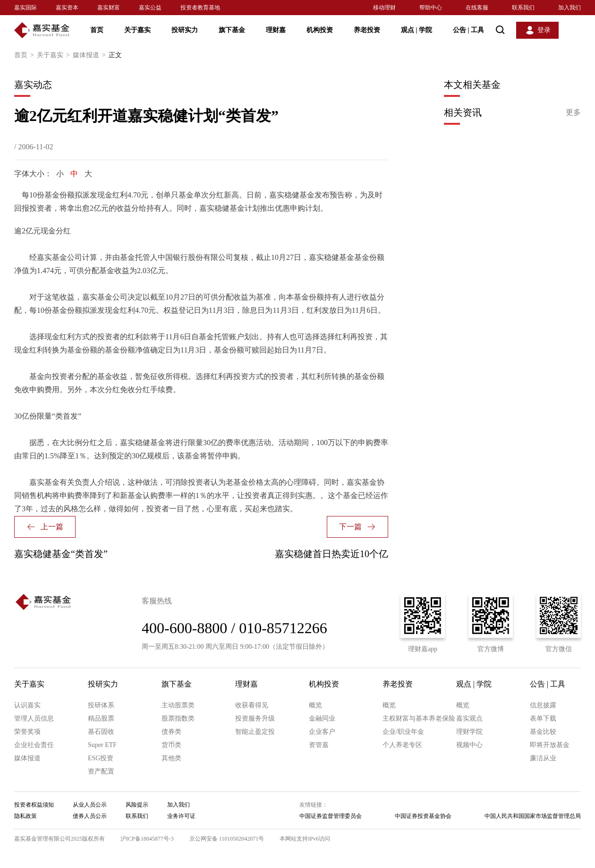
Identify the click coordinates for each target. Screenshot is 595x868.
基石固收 (101, 732)
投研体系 (101, 705)
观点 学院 (416, 30)
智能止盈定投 (255, 732)
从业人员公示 (90, 805)
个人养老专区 (402, 745)
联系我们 (523, 8)
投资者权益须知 (34, 805)
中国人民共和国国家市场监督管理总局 (533, 816)
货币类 (171, 745)
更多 (573, 112)
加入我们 (569, 8)
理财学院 (469, 732)
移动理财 (384, 8)
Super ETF (102, 745)
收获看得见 (252, 705)
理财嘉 (276, 30)
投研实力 (185, 30)
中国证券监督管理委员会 (331, 816)
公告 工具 (468, 30)
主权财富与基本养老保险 (419, 718)
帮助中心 (431, 8)
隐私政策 (25, 816)
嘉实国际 (25, 8)
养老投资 (367, 30)
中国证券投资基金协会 (423, 816)
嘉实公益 (150, 8)
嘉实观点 (469, 718)
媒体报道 (91, 55)
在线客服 (477, 8)
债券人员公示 (90, 816)
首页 (97, 30)
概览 (315, 705)
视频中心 (469, 745)
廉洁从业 (543, 758)
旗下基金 (232, 30)
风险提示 (137, 805)
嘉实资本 (67, 8)
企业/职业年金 (403, 732)
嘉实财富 (109, 8)
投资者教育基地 (200, 8)
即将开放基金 (550, 745)
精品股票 (101, 718)
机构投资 (320, 30)
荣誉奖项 (27, 732)
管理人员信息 (34, 718)
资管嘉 (319, 745)
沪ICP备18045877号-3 (147, 839)
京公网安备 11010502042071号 (227, 839)
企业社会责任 (34, 745)
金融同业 (322, 718)
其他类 (171, 758)
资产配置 (101, 771)
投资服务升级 (255, 718)
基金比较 (543, 732)
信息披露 (543, 705)
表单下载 (543, 718)
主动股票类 (178, 705)
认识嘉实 (27, 705)
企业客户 (322, 732)
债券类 (171, 732)
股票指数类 (178, 718)
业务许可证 (181, 816)
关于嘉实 (137, 30)
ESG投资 (101, 758)
